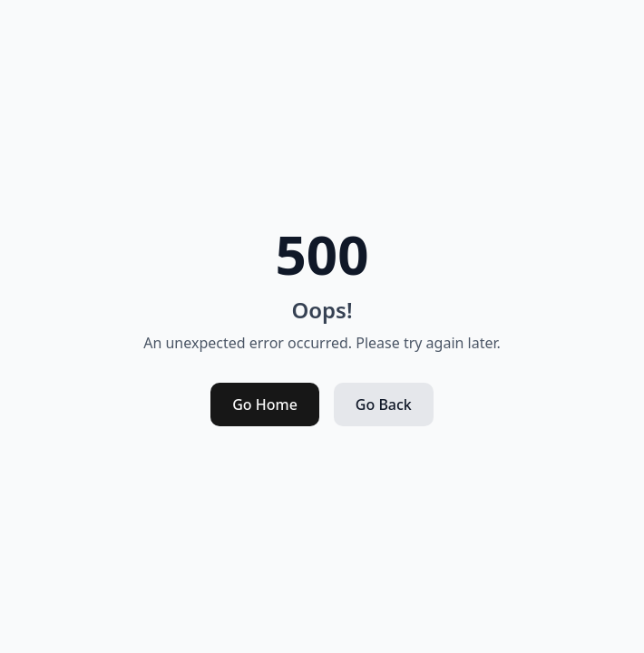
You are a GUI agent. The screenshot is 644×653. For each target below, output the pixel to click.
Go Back (384, 404)
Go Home (265, 404)
